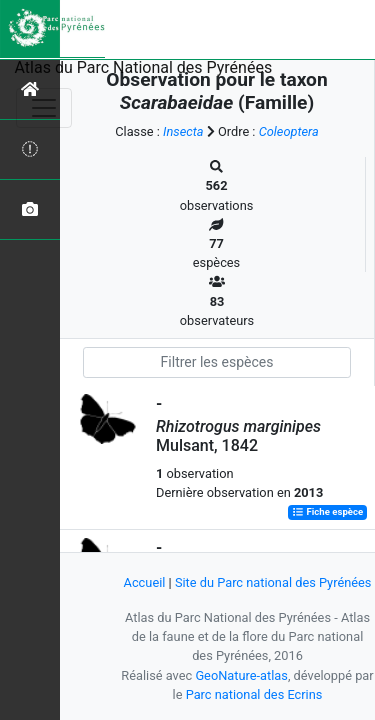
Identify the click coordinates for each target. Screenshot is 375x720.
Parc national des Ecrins (254, 694)
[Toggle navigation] (44, 108)
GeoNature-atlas (241, 675)
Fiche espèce (327, 512)
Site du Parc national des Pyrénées (273, 582)
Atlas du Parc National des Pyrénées (144, 67)
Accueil (145, 582)
